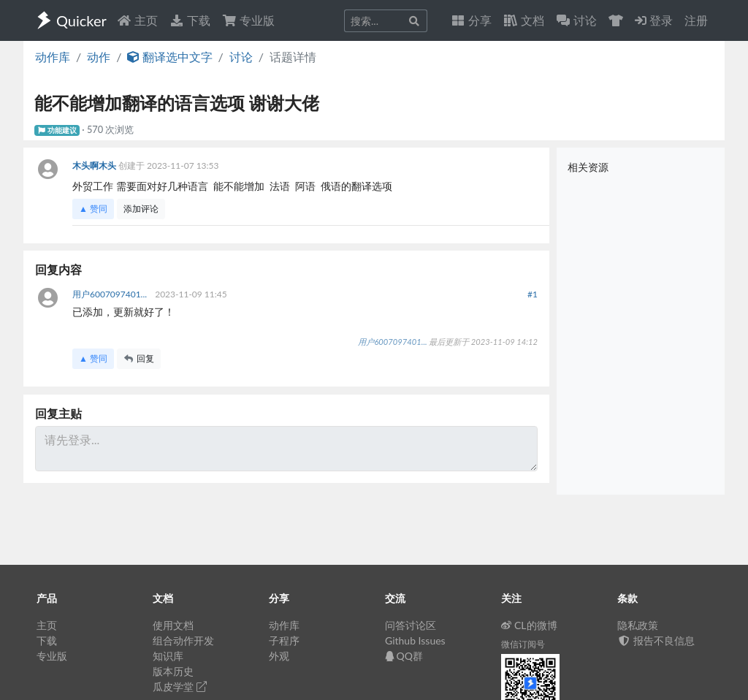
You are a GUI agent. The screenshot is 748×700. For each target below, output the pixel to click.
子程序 (284, 640)
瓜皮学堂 (180, 686)
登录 (654, 20)
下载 (190, 20)
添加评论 (141, 209)
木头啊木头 (95, 166)
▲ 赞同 (93, 209)
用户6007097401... (111, 294)
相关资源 (588, 167)
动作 (99, 57)
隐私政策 (638, 625)
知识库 (168, 656)
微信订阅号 (523, 644)
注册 (696, 20)
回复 (139, 358)
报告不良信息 (656, 640)
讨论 (241, 57)
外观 (279, 656)
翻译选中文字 (169, 57)
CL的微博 (529, 625)
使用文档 (173, 625)
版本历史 (173, 671)
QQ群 (404, 656)
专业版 (248, 20)
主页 (137, 20)
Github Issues (415, 640)
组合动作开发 (183, 640)
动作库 (53, 57)
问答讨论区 (411, 625)
